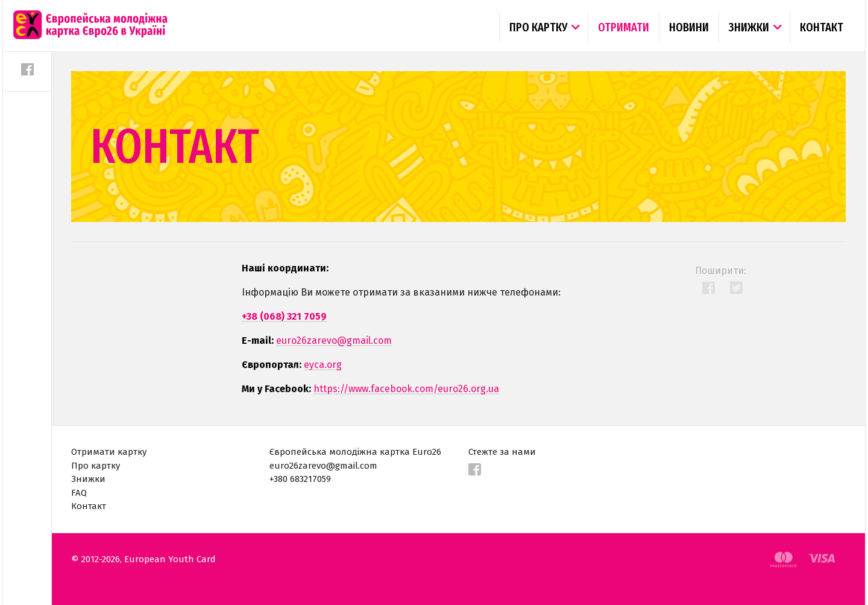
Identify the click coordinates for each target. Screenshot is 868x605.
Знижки (749, 27)
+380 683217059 (300, 479)
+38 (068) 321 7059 (284, 316)
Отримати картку (109, 452)
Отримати (624, 27)
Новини (689, 27)
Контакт (822, 27)
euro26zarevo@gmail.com (334, 341)
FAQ (79, 493)
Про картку (538, 27)
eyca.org (323, 365)
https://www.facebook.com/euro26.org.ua (406, 389)
